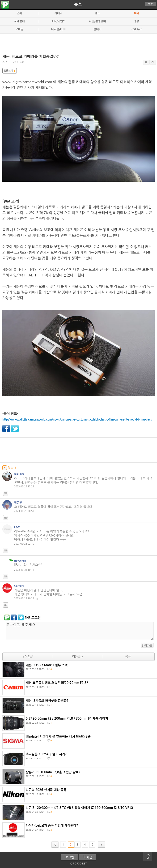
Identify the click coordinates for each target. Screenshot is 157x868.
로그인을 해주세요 (80, 631)
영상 (136, 21)
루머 (136, 13)
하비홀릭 (19, 474)
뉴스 (78, 4)
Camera (19, 586)
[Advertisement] (79, 42)
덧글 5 (9, 468)
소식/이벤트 (58, 21)
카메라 (59, 13)
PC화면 (87, 857)
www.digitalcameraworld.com (27, 82)
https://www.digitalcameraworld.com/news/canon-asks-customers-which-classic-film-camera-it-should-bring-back (77, 420)
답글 (6, 493)
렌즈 (97, 13)
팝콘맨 (18, 503)
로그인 (70, 857)
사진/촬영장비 (98, 21)
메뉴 (151, 4)
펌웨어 (98, 29)
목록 (128, 657)
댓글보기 (10, 71)
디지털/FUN (58, 29)
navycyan (20, 561)
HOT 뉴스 (136, 29)
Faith (17, 527)
